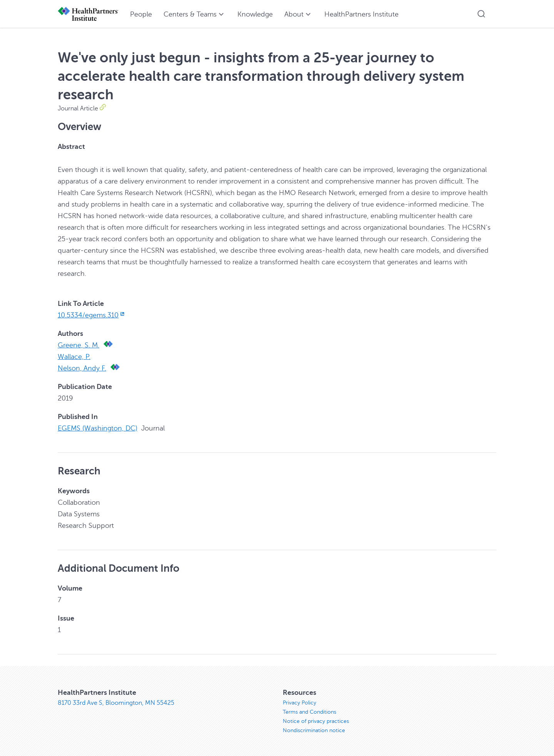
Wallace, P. (74, 357)
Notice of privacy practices (316, 721)
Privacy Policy (300, 703)
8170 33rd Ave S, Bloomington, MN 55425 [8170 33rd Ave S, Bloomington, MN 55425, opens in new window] (116, 703)
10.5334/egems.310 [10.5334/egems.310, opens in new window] (92, 315)
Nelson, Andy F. (82, 368)
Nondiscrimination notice (314, 730)
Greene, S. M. (78, 345)
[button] (481, 14)
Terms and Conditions (310, 712)
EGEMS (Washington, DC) (98, 428)
